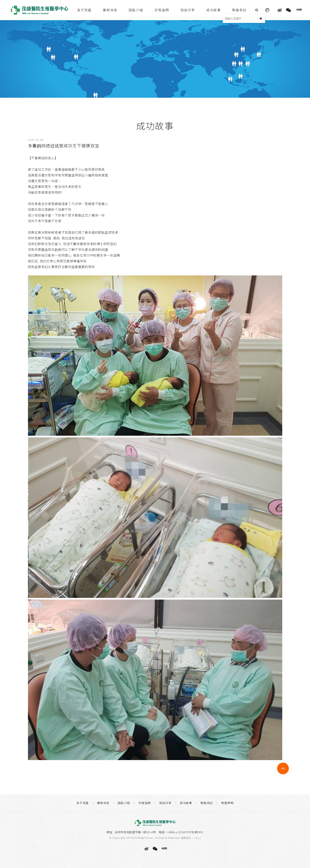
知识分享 (188, 10)
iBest (198, 838)
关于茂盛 (84, 10)
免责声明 (227, 803)
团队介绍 (136, 10)
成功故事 (214, 10)
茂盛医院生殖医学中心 (40, 10)
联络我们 (239, 10)
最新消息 (110, 10)
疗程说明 (162, 10)
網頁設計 (186, 838)
